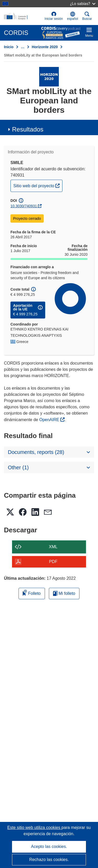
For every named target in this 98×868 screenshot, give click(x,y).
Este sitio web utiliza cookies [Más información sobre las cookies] (34, 828)
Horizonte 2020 (45, 47)
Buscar (87, 16)
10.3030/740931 (24, 206)
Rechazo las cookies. (49, 860)
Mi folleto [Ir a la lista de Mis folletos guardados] (64, 593)
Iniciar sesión (54, 16)
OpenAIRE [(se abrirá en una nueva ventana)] (50, 420)
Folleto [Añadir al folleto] (32, 593)
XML (53, 547)
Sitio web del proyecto (38, 185)
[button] (73, 16)
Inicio (9, 47)
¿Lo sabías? (83, 4)
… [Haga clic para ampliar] (23, 47)
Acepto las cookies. (49, 847)
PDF (53, 562)
